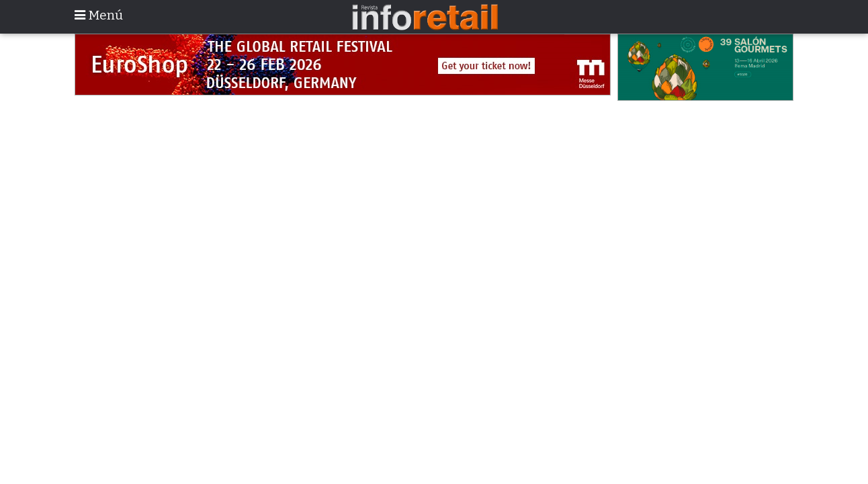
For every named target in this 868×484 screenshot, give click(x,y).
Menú (99, 15)
